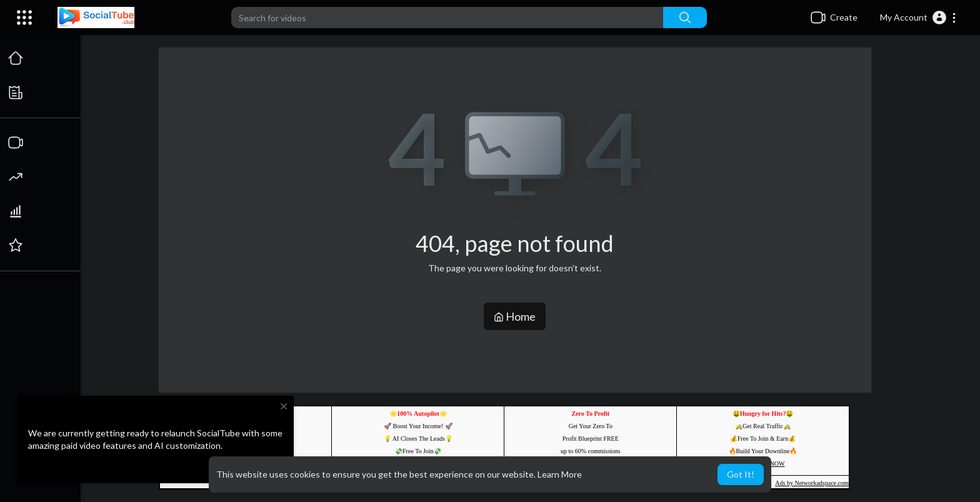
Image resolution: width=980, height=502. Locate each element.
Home (515, 316)
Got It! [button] (741, 474)
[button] (918, 18)
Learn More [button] (560, 474)
